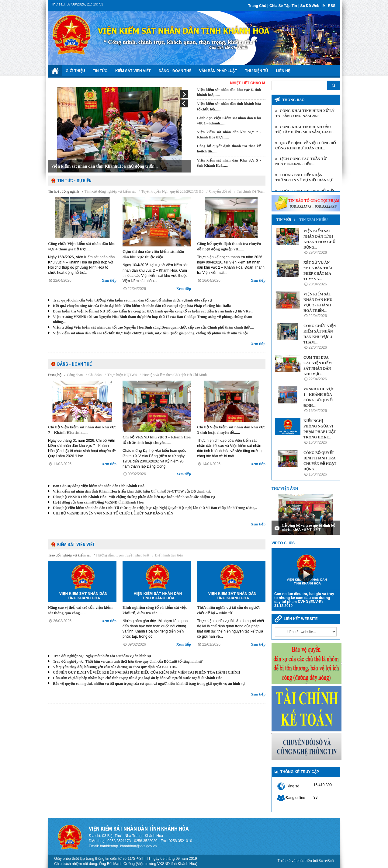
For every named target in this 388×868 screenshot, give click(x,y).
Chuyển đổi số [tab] (220, 191)
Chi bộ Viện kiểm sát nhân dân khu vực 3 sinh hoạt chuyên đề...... (231, 430)
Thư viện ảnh (285, 489)
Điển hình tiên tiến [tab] (169, 555)
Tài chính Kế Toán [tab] (251, 191)
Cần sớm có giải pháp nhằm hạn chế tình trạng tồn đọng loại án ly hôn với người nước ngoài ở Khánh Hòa (138, 678)
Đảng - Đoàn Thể (175, 71)
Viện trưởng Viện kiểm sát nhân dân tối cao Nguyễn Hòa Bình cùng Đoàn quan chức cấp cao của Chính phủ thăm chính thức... (153, 327)
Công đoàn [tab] (75, 375)
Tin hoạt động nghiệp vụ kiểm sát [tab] (110, 191)
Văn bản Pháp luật (218, 71)
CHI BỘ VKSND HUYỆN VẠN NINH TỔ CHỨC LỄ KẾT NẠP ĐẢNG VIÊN (113, 513)
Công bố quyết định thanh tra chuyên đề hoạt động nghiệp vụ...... (229, 246)
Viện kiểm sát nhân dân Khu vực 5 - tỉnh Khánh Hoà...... (229, 163)
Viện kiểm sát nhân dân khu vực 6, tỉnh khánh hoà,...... (229, 92)
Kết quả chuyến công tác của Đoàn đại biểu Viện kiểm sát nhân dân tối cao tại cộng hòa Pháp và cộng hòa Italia (142, 306)
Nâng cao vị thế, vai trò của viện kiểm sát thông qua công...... (80, 610)
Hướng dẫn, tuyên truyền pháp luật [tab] (123, 555)
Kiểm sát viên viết (133, 71)
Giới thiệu (75, 71)
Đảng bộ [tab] (55, 375)
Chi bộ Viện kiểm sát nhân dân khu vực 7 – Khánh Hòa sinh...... (82, 430)
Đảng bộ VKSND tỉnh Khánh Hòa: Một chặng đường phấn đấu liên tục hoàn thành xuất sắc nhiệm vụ (134, 497)
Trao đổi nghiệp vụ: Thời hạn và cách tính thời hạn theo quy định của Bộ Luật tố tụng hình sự (128, 661)
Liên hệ (283, 71)
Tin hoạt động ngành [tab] (64, 191)
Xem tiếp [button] (109, 281)
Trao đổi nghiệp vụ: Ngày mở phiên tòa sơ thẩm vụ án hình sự (102, 656)
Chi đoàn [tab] (95, 375)
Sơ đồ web (310, 6)
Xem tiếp (258, 344)
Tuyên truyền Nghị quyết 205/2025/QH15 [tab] (173, 191)
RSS (329, 6)
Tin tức (100, 71)
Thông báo (293, 100)
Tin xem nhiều (314, 220)
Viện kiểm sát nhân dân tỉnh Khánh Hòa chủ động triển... (104, 166)
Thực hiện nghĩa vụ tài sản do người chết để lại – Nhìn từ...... (228, 610)
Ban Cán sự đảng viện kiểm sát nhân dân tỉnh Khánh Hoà (99, 486)
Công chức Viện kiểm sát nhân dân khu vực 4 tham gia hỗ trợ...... (82, 246)
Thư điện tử (257, 71)
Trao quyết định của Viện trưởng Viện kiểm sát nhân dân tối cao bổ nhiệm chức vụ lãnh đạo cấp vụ (132, 300)
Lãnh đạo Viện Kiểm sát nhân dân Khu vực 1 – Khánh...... (229, 121)
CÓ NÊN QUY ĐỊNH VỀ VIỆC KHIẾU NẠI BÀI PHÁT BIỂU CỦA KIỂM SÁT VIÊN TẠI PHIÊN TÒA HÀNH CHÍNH (147, 672)
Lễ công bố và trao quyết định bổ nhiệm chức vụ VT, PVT (309, 527)
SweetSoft (326, 861)
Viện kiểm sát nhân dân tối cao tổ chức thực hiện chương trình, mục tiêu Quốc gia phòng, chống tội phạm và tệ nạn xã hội (150, 333)
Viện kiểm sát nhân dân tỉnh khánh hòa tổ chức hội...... (229, 106)
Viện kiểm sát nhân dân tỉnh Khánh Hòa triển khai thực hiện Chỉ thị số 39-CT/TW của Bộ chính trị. (132, 491)
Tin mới (284, 220)
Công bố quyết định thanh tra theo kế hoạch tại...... (229, 149)
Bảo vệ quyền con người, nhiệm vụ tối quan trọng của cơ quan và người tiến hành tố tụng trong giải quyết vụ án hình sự (149, 684)
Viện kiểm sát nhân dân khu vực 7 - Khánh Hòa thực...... (229, 135)
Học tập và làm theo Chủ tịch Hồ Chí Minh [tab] (175, 375)
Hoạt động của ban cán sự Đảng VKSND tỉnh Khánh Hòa (98, 502)
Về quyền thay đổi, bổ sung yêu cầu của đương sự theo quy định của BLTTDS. (115, 667)
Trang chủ (257, 6)
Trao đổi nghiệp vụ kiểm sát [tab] (69, 555)
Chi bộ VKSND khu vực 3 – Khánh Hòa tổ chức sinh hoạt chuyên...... (157, 440)
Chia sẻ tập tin (283, 6)
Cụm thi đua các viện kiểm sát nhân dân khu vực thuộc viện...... (153, 254)
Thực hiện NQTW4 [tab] (122, 375)
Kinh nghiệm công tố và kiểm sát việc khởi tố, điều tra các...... (155, 610)
